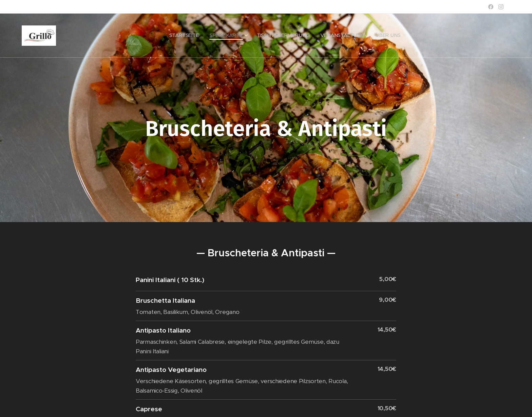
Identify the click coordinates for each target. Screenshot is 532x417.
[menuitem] (209, 36)
